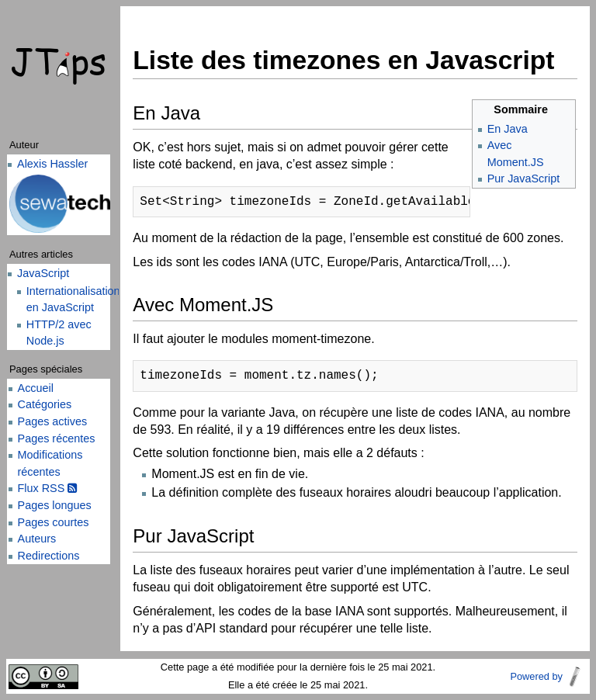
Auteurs (37, 539)
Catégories (45, 404)
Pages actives (53, 421)
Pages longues (55, 505)
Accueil (36, 388)
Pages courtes (54, 522)
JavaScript (43, 273)
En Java (508, 129)
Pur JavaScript (524, 178)
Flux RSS (48, 488)
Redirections (49, 556)
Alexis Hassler (52, 164)
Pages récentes (57, 438)
